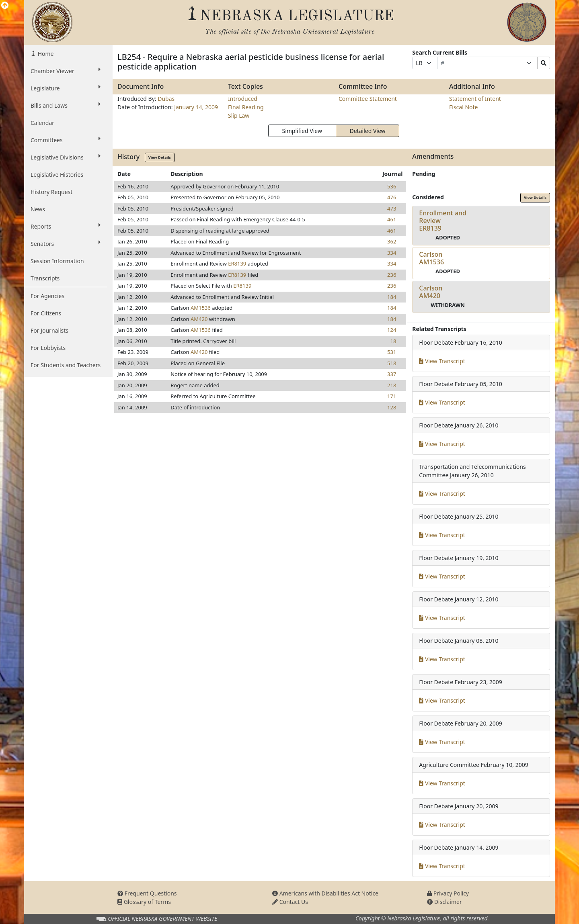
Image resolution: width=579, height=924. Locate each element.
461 (392, 219)
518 (392, 363)
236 (392, 275)
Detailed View (368, 131)
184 (392, 297)
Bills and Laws (66, 105)
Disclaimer (445, 902)
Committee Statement (368, 99)
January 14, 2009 (196, 107)
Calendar (42, 123)
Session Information (57, 261)
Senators (66, 243)
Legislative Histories (57, 175)
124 (392, 330)
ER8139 (237, 264)
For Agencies (47, 296)
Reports (66, 226)
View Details (160, 157)
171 (392, 396)
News (38, 209)
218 (392, 385)
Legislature (66, 88)
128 (392, 407)
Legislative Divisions (66, 157)
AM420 (199, 319)
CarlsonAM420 (431, 292)
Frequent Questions (147, 893)
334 (392, 253)
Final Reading (246, 107)
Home (45, 54)
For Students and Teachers (66, 365)
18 (393, 341)
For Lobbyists (48, 348)
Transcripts (45, 278)
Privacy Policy (448, 893)
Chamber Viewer (66, 71)
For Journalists (49, 330)
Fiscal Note (463, 107)
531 (392, 352)
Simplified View (302, 131)
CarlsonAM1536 (431, 258)
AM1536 (201, 308)
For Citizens (46, 313)
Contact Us (290, 902)
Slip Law (239, 115)
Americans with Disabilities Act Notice (325, 893)
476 (392, 197)
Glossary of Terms (144, 902)
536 (392, 186)
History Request (51, 192)
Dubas (166, 99)
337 (392, 374)
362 (392, 241)
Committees (66, 140)
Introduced (243, 99)
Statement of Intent (475, 99)
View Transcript (442, 361)
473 (392, 209)
